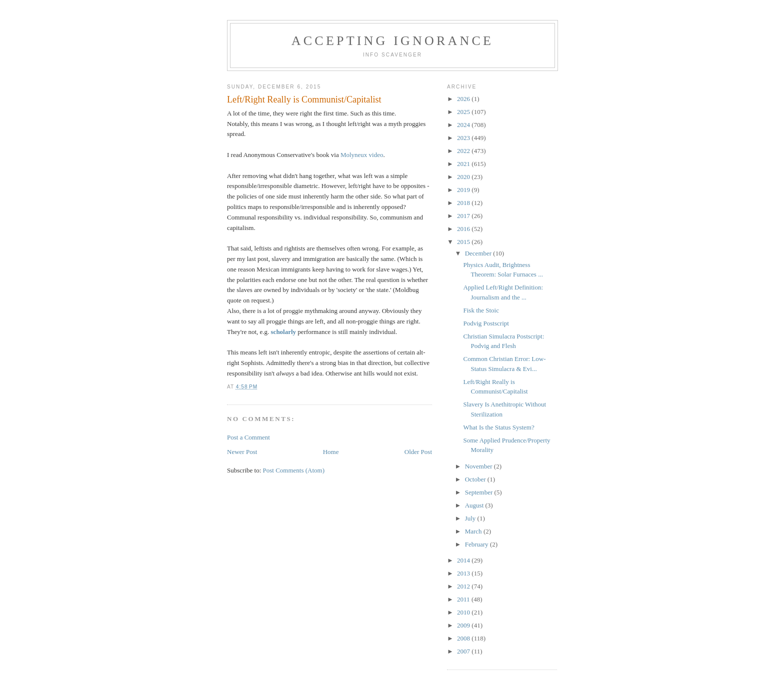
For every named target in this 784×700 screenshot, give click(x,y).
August (475, 505)
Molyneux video (362, 155)
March (474, 531)
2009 (464, 625)
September (480, 492)
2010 (464, 612)
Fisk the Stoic (481, 310)
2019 (464, 190)
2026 (464, 99)
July (471, 518)
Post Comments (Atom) (294, 470)
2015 (464, 242)
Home (331, 452)
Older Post (418, 452)
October (476, 479)
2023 (464, 138)
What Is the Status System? (498, 427)
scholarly (284, 332)
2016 (464, 229)
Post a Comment (248, 437)
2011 (464, 599)
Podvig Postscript (486, 323)
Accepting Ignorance (392, 41)
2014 (464, 560)
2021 (464, 164)
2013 (464, 573)
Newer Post (242, 452)
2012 (464, 586)
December (479, 253)
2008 (464, 638)
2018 (464, 203)
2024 (464, 125)
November (479, 466)
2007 (464, 651)
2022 (464, 151)
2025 (464, 112)
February (477, 544)
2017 (464, 216)
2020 (464, 177)
